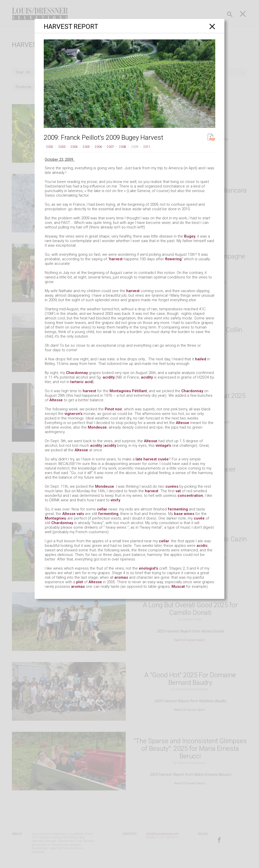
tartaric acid (81, 382)
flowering (173, 259)
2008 (123, 147)
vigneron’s (73, 414)
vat (178, 491)
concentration (190, 496)
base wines (184, 514)
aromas (121, 577)
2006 (98, 147)
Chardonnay (77, 373)
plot (80, 582)
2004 (74, 147)
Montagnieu (120, 391)
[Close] (212, 26)
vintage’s (163, 445)
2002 (50, 147)
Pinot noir (113, 409)
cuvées (172, 486)
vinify (115, 500)
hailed (201, 359)
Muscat (178, 587)
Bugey (190, 236)
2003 (62, 147)
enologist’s (148, 568)
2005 (86, 147)
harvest (116, 259)
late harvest (146, 459)
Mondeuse (97, 427)
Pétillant (139, 391)
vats (80, 514)
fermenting (178, 509)
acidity (109, 377)
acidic (202, 546)
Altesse (56, 400)
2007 (111, 147)
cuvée (163, 459)
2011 (147, 147)
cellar (102, 509)
